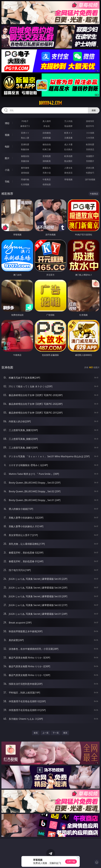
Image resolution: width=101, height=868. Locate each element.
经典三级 (47, 149)
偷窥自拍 (25, 156)
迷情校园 (25, 173)
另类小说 (47, 173)
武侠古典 (90, 168)
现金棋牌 (68, 126)
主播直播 (68, 138)
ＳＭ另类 (90, 138)
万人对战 (68, 121)
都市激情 (25, 168)
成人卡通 (68, 144)
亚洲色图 (47, 156)
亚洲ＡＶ (25, 133)
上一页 (45, 733)
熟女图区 (68, 161)
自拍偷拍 (47, 133)
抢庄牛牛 (90, 126)
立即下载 (71, 862)
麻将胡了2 (25, 126)
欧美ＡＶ (68, 133)
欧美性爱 (90, 144)
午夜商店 (47, 179)
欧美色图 (68, 156)
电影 (7, 147)
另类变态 (90, 149)
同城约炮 (25, 179)
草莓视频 (68, 179)
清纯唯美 (47, 161)
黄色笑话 (68, 173)
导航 (7, 182)
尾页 (65, 733)
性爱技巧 (90, 173)
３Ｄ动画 (90, 133)
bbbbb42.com (50, 103)
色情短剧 (47, 184)
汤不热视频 (90, 179)
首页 (36, 733)
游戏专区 (90, 121)
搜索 (94, 110)
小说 (7, 170)
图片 (7, 158)
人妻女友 (68, 168)
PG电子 (25, 121)
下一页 (56, 733)
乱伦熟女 (68, 149)
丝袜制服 (47, 138)
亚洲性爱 (25, 144)
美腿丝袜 (25, 161)
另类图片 (90, 161)
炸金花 (47, 126)
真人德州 (47, 121)
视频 (7, 135)
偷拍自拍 (47, 144)
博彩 (7, 123)
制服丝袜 (25, 149)
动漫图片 (90, 156)
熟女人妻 (25, 138)
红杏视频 (25, 184)
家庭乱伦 (47, 168)
